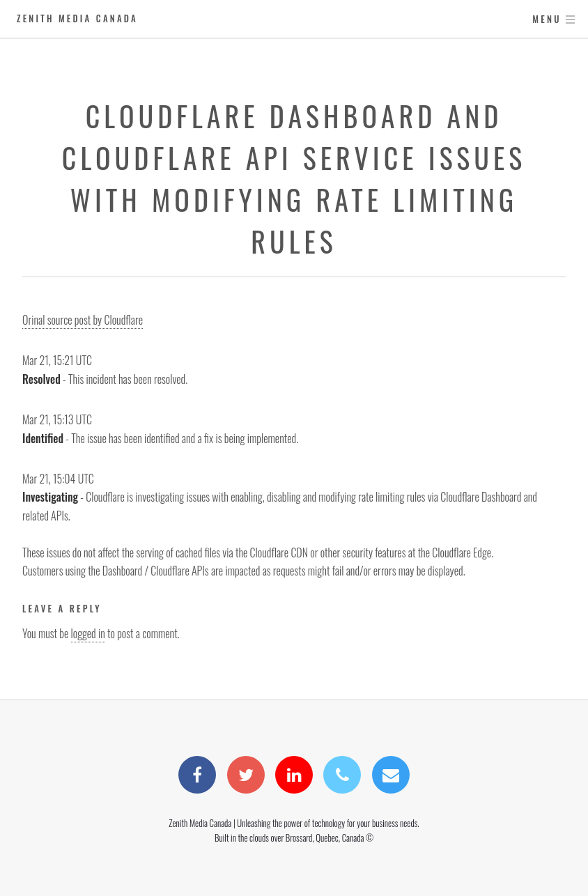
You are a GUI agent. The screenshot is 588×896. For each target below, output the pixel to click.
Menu (547, 19)
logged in (88, 633)
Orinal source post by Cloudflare (83, 320)
